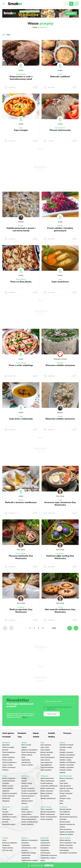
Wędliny (52, 737)
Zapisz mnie (52, 714)
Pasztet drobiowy (47, 783)
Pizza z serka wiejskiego (21, 365)
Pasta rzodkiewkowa (29, 819)
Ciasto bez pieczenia (10, 793)
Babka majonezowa (48, 814)
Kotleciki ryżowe (27, 801)
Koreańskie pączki (9, 824)
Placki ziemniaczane (29, 752)
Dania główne (21, 74)
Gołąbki (24, 778)
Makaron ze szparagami (30, 817)
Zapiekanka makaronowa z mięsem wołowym (30, 860)
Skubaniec (6, 801)
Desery (21, 500)
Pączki (5, 809)
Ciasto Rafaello (8, 788)
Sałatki (21, 226)
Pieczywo (67, 733)
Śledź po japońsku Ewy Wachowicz (21, 611)
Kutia (61, 801)
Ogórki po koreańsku (67, 832)
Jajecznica (6, 745)
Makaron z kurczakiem (29, 750)
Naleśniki (6, 755)
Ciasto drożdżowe (9, 781)
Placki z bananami (9, 767)
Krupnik (24, 781)
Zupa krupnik (45, 750)
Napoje (36, 733)
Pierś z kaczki (26, 745)
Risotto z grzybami (28, 788)
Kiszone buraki (65, 822)
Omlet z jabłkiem (8, 757)
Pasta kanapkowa (9, 752)
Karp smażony (65, 791)
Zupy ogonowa (46, 745)
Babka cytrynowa (47, 791)
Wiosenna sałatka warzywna (60, 365)
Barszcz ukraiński (47, 752)
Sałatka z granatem (67, 767)
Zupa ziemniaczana (47, 757)
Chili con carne (7, 850)
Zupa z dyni (45, 747)
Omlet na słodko (8, 747)
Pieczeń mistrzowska (60, 130)
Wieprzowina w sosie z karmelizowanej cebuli (21, 78)
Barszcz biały (45, 755)
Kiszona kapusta (65, 809)
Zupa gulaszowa (46, 762)
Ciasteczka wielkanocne (49, 786)
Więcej (24, 717)
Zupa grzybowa (65, 786)
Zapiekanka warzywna (49, 855)
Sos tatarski (45, 796)
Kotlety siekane (27, 755)
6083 (54, 628)
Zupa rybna (64, 783)
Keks (61, 803)
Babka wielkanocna (48, 788)
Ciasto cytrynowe (8, 796)
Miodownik (6, 798)
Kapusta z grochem (66, 788)
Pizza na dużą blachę (21, 282)
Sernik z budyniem (9, 778)
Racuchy (5, 750)
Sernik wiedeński (27, 824)
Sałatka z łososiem (66, 752)
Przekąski (60, 363)
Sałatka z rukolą (65, 760)
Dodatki (52, 733)
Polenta (24, 803)
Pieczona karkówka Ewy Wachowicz (21, 557)
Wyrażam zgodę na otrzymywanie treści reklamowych (57, 708)
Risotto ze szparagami (29, 793)
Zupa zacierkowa (60, 282)
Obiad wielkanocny (47, 781)
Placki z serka (7, 760)
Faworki (5, 812)
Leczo (4, 840)
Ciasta (60, 74)
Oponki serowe (8, 814)
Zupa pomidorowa (47, 767)
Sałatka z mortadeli (67, 765)
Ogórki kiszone (65, 814)
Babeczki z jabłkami (60, 77)
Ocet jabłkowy (65, 812)
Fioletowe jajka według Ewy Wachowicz (60, 557)
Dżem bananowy (66, 829)
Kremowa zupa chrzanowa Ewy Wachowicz (60, 504)
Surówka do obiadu (66, 745)
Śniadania (22, 733)
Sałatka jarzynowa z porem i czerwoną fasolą (21, 229)
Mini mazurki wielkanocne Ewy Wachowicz (60, 611)
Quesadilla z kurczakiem (68, 853)
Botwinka (25, 809)
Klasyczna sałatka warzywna (60, 419)
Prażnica (5, 770)
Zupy (21, 128)
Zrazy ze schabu (27, 765)
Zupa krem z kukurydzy (21, 419)
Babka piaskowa (47, 793)
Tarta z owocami (46, 809)
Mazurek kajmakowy (48, 812)
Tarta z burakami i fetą (68, 843)
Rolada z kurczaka (66, 845)
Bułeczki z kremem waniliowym (21, 502)
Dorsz (23, 757)
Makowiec (6, 791)
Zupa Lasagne (21, 130)
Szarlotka (6, 783)
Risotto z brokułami (28, 791)
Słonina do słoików (66, 834)
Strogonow (6, 845)
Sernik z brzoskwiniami (30, 822)
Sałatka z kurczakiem (67, 755)
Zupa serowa (45, 760)
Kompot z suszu (65, 798)
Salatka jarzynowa (66, 757)
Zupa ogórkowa (46, 765)
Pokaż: (41, 27)
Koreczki (5, 822)
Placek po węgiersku (10, 843)
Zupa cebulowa (46, 770)
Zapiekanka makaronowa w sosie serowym (29, 848)
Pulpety (24, 747)
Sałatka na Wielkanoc (68, 762)
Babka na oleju (8, 786)
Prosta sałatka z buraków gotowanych (60, 229)
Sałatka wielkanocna (48, 798)
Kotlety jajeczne (65, 840)
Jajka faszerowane (47, 778)
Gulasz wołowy (8, 848)
